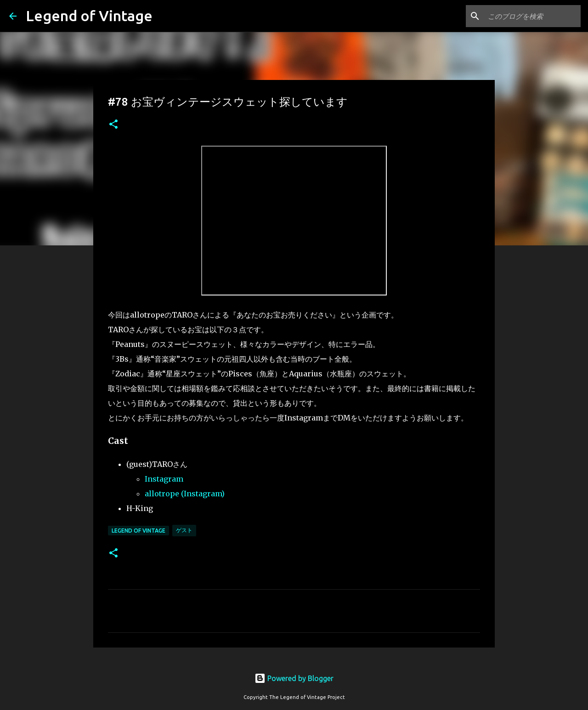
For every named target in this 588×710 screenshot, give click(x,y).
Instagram (164, 479)
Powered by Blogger (294, 678)
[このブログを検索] (532, 16)
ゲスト (184, 530)
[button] (113, 125)
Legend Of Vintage (139, 531)
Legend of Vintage (89, 16)
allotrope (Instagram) (185, 494)
